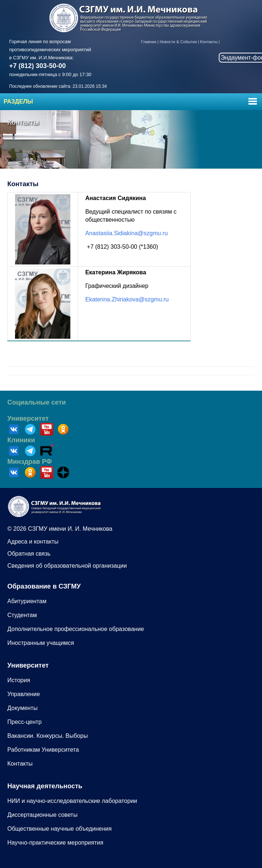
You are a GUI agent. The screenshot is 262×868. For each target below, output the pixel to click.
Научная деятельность (45, 786)
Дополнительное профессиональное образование (76, 629)
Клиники (21, 440)
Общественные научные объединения (60, 829)
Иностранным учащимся (41, 643)
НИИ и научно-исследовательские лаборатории (72, 801)
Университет (28, 418)
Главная (149, 42)
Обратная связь (29, 554)
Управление (24, 694)
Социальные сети (37, 402)
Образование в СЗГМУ (44, 586)
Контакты (209, 42)
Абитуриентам (27, 601)
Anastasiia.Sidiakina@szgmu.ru (127, 233)
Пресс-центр (25, 722)
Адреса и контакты (33, 542)
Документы (22, 708)
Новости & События (178, 42)
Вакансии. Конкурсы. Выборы (47, 736)
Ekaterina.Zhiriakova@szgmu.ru (127, 299)
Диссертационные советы (42, 815)
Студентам (22, 615)
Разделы (18, 102)
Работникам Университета (43, 750)
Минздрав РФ (30, 462)
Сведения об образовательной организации (67, 566)
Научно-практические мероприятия (55, 843)
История (19, 680)
